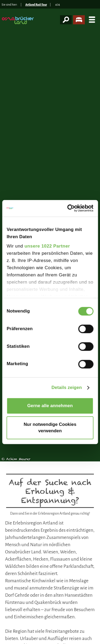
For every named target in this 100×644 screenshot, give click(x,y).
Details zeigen (67, 387)
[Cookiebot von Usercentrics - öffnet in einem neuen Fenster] (71, 208)
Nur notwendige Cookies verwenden (50, 428)
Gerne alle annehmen (50, 406)
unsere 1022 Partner (47, 246)
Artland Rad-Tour (36, 5)
